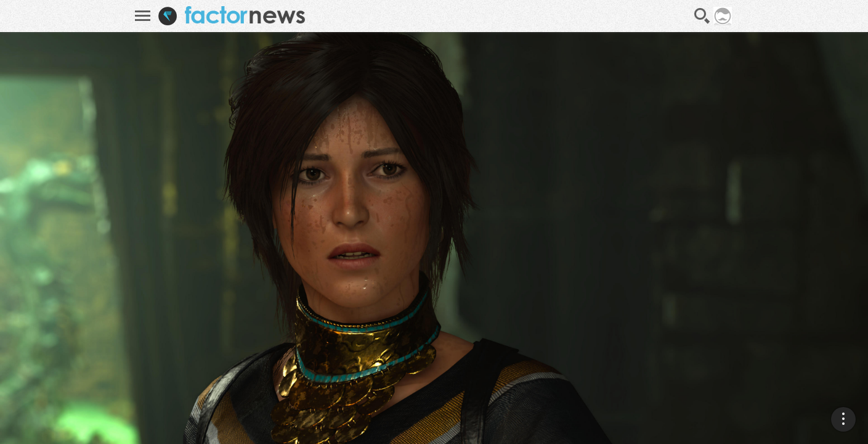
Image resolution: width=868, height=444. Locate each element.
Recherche (702, 16)
